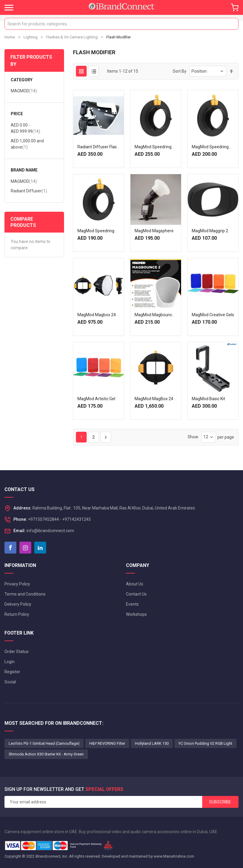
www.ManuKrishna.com (174, 856)
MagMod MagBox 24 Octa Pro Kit (165, 399)
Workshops (136, 614)
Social (10, 682)
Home (10, 37)
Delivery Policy (18, 604)
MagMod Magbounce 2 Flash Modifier (170, 315)
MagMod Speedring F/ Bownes (106, 231)
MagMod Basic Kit (208, 399)
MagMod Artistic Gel (96, 399)
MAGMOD (24, 91)
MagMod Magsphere (154, 231)
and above (27, 144)
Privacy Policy (17, 584)
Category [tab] (22, 80)
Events (132, 604)
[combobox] (121, 24)
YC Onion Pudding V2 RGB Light (205, 743)
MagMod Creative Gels (213, 315)
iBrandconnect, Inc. (52, 856)
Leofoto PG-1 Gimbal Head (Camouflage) (44, 743)
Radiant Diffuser (29, 191)
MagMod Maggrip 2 (210, 231)
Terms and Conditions (25, 594)
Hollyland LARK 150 (152, 743)
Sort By (180, 71)
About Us (135, 584)
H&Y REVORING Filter (107, 743)
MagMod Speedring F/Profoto (163, 147)
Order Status (17, 652)
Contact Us (136, 594)
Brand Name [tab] (24, 170)
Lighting (31, 37)
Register (12, 672)
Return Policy (17, 614)
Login (10, 662)
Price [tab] (17, 114)
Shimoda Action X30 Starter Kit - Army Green (46, 754)
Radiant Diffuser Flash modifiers (108, 147)
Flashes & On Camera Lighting (72, 37)
